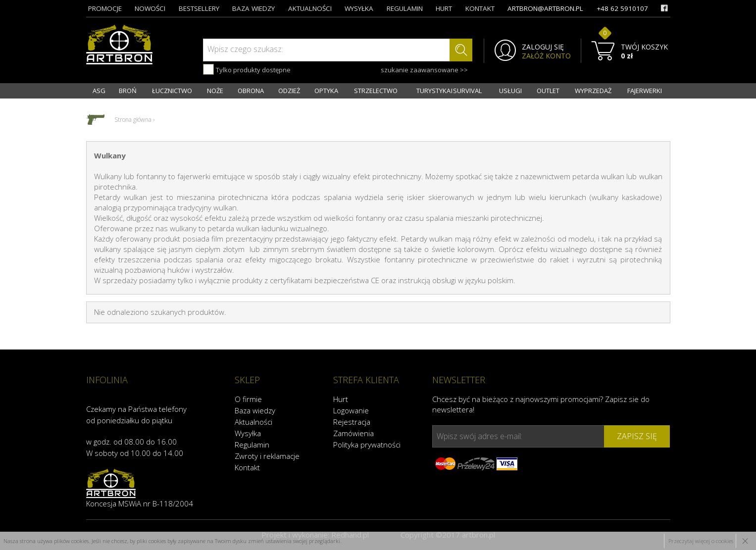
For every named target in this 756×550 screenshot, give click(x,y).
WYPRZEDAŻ (593, 91)
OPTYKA (326, 91)
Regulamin (252, 445)
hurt (444, 8)
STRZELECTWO (376, 91)
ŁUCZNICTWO (172, 91)
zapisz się (637, 436)
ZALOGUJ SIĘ (543, 47)
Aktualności (253, 422)
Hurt (341, 399)
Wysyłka (248, 433)
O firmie (248, 399)
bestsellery (199, 8)
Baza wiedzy (255, 410)
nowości (150, 8)
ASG (99, 91)
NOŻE (215, 91)
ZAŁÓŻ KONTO (546, 56)
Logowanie (351, 410)
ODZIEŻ (289, 91)
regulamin (405, 8)
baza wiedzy (253, 8)
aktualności (310, 8)
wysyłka (359, 8)
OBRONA (251, 91)
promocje (105, 8)
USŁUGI (510, 91)
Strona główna (133, 120)
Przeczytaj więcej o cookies (701, 541)
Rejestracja (352, 422)
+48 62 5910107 (622, 8)
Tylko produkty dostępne (247, 69)
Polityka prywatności (367, 445)
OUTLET (548, 91)
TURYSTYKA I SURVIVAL (449, 91)
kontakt (480, 8)
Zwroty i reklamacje (267, 456)
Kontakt (247, 467)
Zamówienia (353, 433)
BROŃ (128, 91)
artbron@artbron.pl (545, 8)
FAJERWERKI (645, 91)
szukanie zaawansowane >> (424, 70)
